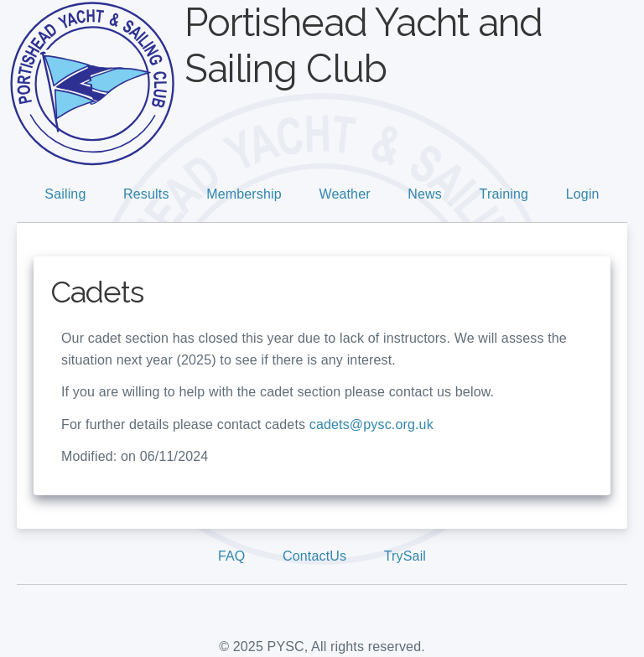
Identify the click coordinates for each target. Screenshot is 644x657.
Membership (244, 194)
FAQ (232, 556)
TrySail (405, 556)
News (425, 194)
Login (583, 194)
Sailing (65, 194)
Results (146, 194)
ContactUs (314, 556)
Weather (344, 194)
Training (504, 194)
